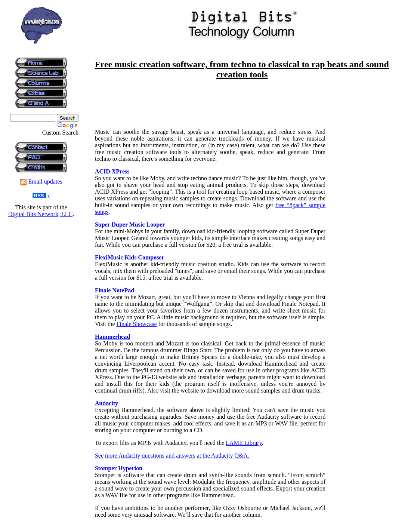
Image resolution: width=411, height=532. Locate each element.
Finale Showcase (137, 324)
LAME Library (244, 443)
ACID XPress (112, 171)
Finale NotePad (115, 290)
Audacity (106, 403)
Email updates (41, 182)
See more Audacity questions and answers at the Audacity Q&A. (172, 456)
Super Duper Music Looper (130, 225)
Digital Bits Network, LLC (40, 214)
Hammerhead (112, 337)
